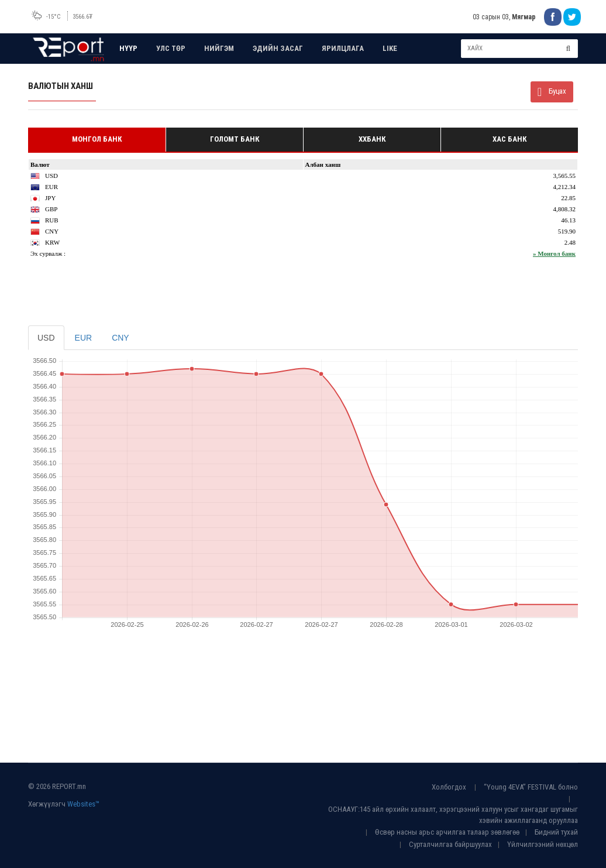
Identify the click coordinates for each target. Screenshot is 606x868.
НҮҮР (128, 48)
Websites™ (83, 804)
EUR (84, 338)
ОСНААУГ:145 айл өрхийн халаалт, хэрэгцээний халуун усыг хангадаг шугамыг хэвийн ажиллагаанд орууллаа (453, 815)
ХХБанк (372, 139)
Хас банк (509, 139)
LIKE (390, 48)
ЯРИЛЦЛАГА (343, 48)
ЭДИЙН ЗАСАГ (278, 48)
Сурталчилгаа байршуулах (450, 844)
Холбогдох (449, 787)
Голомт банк (235, 139)
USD (46, 338)
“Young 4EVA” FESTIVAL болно (531, 787)
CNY (120, 338)
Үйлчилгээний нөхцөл (543, 844)
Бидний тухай (556, 832)
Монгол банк (97, 139)
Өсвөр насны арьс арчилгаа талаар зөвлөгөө (447, 832)
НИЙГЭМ (219, 48)
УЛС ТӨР (171, 48)
